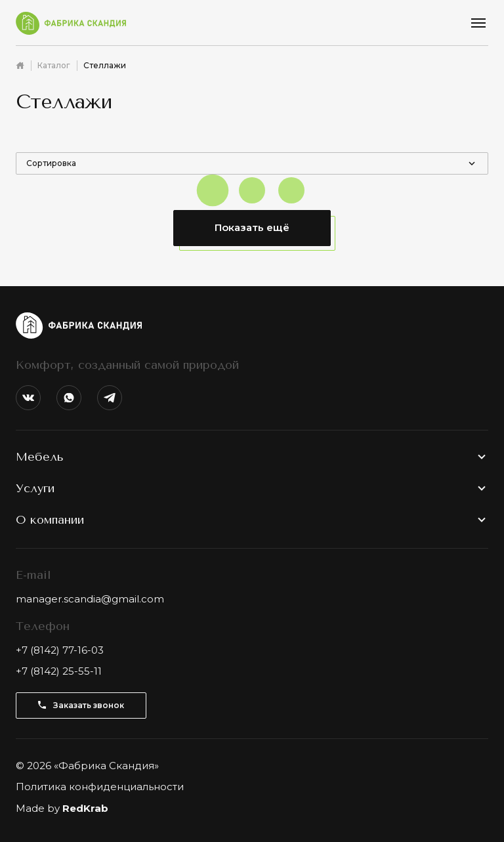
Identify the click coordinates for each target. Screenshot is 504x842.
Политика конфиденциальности (100, 787)
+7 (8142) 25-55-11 (59, 671)
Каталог (54, 65)
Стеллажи (105, 65)
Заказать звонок (81, 705)
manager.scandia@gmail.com (90, 599)
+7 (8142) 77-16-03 (60, 650)
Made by (62, 808)
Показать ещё (252, 227)
